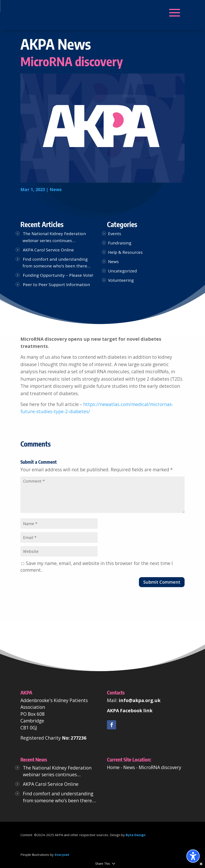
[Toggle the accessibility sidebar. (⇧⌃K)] (193, 856)
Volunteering (121, 280)
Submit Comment (162, 582)
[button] (54, 13)
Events (115, 234)
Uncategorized (122, 271)
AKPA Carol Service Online (48, 250)
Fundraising (120, 243)
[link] (112, 725)
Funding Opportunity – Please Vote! (58, 275)
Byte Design (136, 835)
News (56, 189)
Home (113, 767)
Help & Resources (125, 252)
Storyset (62, 855)
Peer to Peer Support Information (56, 285)
